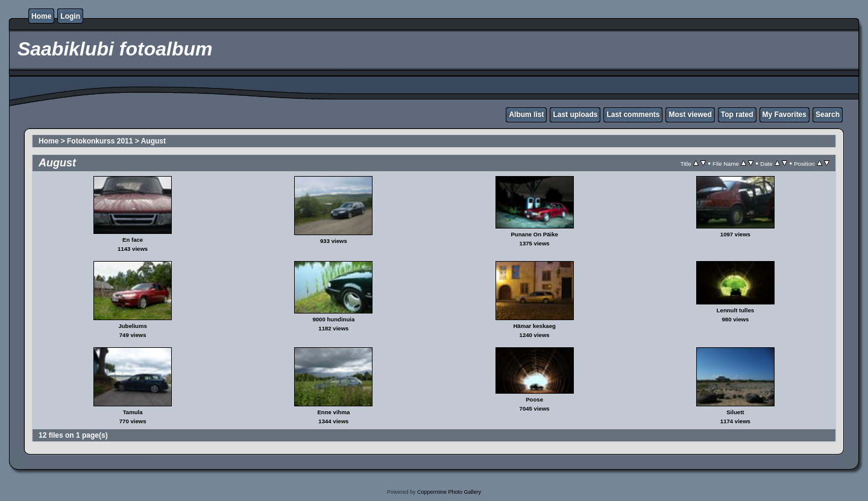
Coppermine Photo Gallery (449, 492)
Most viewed (690, 115)
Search (828, 115)
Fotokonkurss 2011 (100, 141)
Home (41, 16)
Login (70, 16)
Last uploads (575, 115)
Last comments (633, 115)
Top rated (737, 115)
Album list (526, 115)
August (153, 141)
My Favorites (785, 115)
